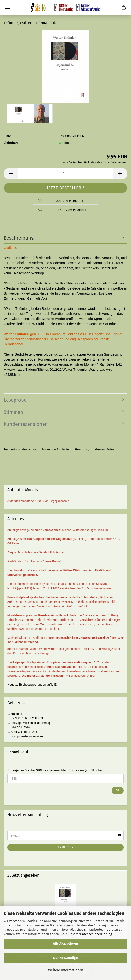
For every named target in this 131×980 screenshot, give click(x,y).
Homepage (83, 449)
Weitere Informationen (66, 970)
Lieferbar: (11, 143)
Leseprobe (15, 400)
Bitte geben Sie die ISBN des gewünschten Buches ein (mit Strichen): (56, 770)
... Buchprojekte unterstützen (26, 736)
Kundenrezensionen (26, 424)
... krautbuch (15, 714)
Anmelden (65, 847)
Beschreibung (19, 238)
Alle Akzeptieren (65, 944)
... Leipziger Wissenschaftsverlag (29, 723)
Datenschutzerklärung (96, 934)
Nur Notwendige (65, 958)
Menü (7, 7)
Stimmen (13, 412)
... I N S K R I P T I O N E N (25, 718)
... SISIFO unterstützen (22, 732)
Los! (118, 791)
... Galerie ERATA (19, 727)
